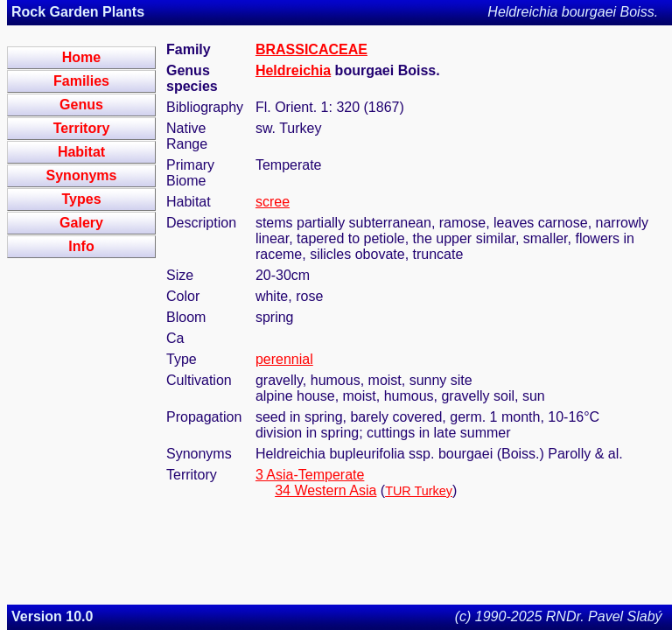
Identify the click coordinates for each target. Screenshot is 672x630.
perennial (284, 359)
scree (273, 202)
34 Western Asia (325, 490)
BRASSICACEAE (311, 49)
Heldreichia (293, 70)
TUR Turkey (419, 491)
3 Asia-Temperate (310, 475)
